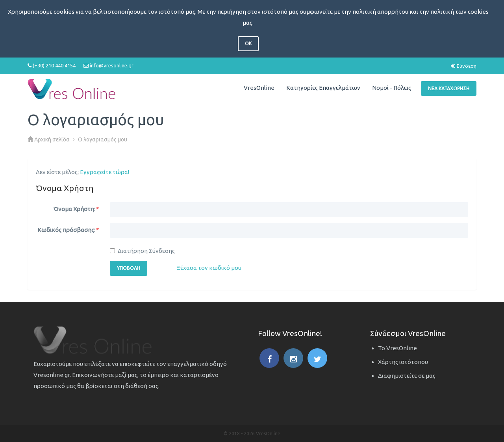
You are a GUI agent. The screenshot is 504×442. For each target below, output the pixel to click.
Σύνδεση (464, 66)
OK (248, 44)
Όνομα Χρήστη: (76, 209)
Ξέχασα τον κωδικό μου (209, 268)
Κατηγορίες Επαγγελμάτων (323, 88)
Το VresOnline (397, 348)
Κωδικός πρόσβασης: (68, 230)
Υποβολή (129, 268)
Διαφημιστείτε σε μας (407, 376)
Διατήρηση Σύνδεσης (142, 251)
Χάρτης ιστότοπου (403, 362)
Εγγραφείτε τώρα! (105, 172)
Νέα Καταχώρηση (449, 88)
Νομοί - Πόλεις (392, 88)
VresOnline (259, 88)
